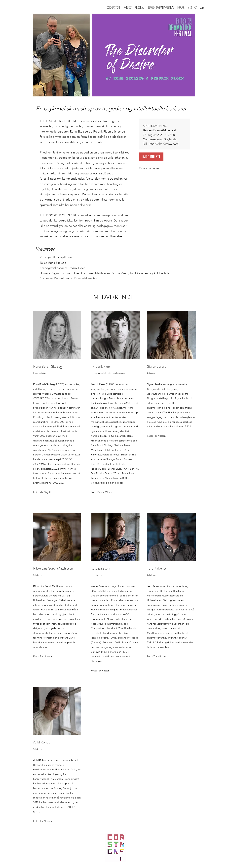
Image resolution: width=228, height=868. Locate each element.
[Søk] (199, 8)
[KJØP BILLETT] (151, 157)
